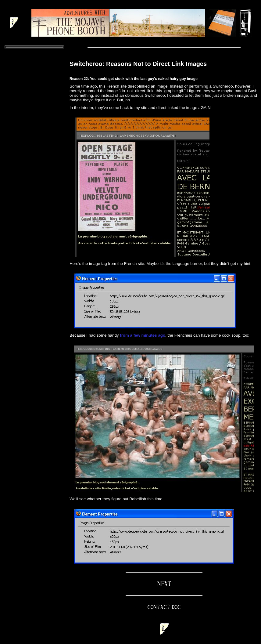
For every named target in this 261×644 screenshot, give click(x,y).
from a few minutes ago (143, 335)
